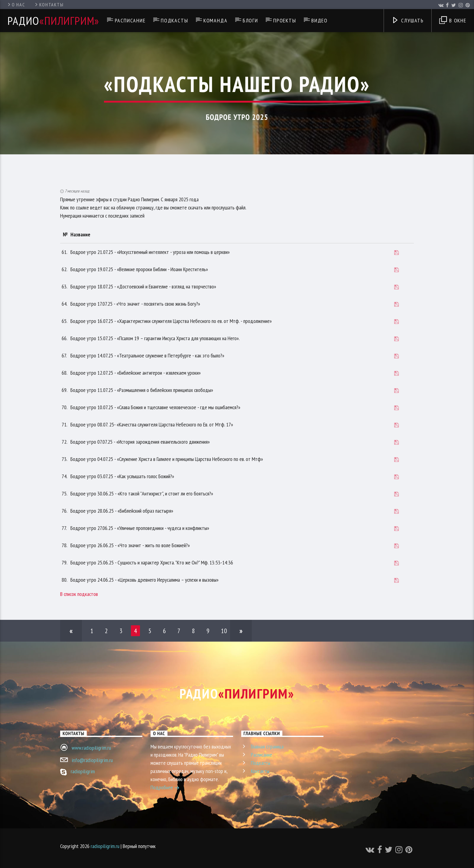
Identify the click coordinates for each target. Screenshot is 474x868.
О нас (16, 5)
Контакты (49, 5)
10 (224, 631)
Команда (216, 20)
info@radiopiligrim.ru (92, 760)
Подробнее (165, 788)
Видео (320, 20)
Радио (54, 21)
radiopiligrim (83, 771)
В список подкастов (79, 594)
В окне (453, 21)
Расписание (130, 20)
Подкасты (174, 20)
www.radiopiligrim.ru (91, 748)
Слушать (408, 21)
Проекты (285, 20)
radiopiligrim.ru (105, 846)
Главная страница (267, 746)
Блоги (250, 20)
